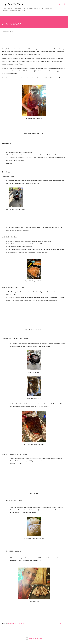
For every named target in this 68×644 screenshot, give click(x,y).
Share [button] (61, 624)
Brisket (14, 624)
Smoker (21, 624)
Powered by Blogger (34, 638)
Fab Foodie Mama (13, 4)
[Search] (60, 4)
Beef (9, 624)
